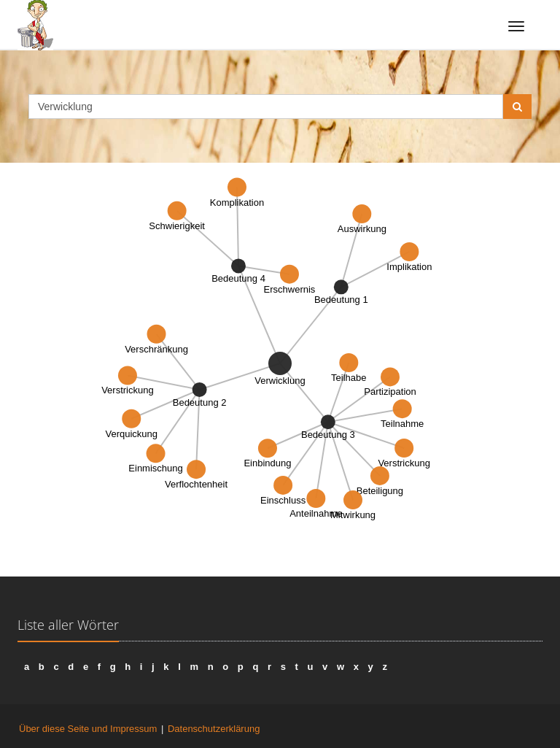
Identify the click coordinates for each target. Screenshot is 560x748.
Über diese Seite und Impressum (88, 729)
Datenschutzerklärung (214, 729)
